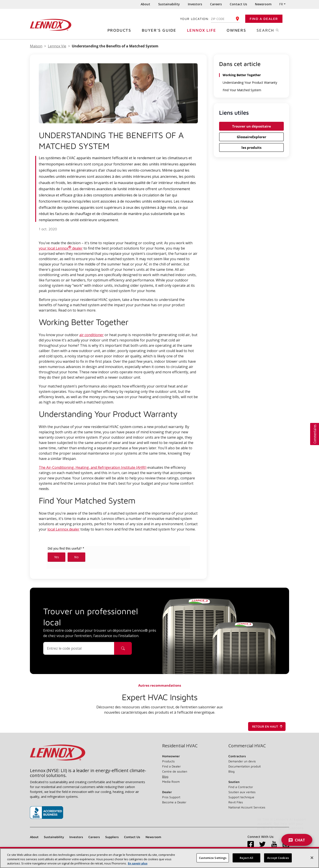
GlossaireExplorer (252, 137)
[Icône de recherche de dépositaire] (123, 648)
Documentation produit (245, 766)
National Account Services (247, 807)
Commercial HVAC (247, 746)
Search (273, 30)
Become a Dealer (174, 802)
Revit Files (236, 802)
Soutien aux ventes (242, 792)
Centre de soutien (175, 771)
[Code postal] (79, 648)
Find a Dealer (264, 19)
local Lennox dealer (63, 529)
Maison (36, 46)
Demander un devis (242, 761)
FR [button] (281, 4)
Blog (165, 776)
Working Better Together (242, 75)
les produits (251, 147)
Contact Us (238, 4)
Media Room (171, 782)
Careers (216, 4)
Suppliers (112, 837)
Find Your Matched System (242, 90)
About (145, 4)
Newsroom (263, 4)
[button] (315, 434)
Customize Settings (213, 859)
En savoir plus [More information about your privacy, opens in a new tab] (138, 865)
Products (121, 30)
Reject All (246, 859)
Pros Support (171, 797)
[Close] (312, 859)
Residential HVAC (180, 746)
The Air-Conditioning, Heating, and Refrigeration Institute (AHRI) (93, 467)
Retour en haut (268, 727)
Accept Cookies (278, 859)
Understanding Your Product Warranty (250, 83)
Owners (238, 30)
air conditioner (91, 335)
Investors (195, 4)
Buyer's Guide (161, 30)
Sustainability (169, 4)
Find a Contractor (241, 787)
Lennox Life (203, 30)
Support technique (241, 797)
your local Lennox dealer (61, 248)
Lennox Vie (57, 46)
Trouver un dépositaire (252, 126)
